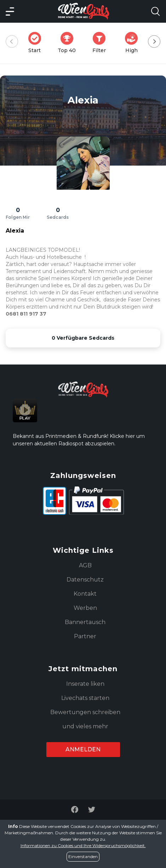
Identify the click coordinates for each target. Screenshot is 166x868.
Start (37, 43)
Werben (85, 608)
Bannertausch (85, 622)
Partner (85, 636)
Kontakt (85, 594)
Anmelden (83, 749)
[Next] (154, 42)
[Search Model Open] (155, 11)
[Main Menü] (10, 11)
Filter (101, 43)
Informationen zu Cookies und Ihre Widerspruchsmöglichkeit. (83, 845)
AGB (85, 565)
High (133, 43)
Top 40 (69, 43)
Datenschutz (85, 580)
